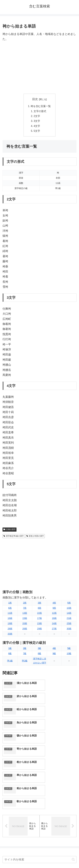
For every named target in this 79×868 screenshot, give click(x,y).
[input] (39, 795)
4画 (54, 604)
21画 (69, 619)
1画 (10, 604)
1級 (10, 649)
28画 (10, 630)
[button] (73, 795)
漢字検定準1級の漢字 (14, 537)
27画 (54, 630)
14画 (69, 614)
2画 (25, 604)
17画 (39, 619)
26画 (25, 630)
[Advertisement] (39, 68)
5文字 (37, 132)
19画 (10, 624)
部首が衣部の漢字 (35, 537)
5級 (69, 649)
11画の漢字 (10, 530)
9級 (54, 654)
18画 (54, 619)
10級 (69, 654)
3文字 (37, 122)
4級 (54, 649)
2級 (25, 649)
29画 (39, 630)
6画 (10, 609)
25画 (69, 624)
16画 (10, 619)
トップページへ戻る (20, 858)
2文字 (37, 116)
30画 (69, 630)
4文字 (37, 127)
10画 (69, 609)
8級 (39, 654)
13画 (25, 614)
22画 (39, 614)
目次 (35, 99)
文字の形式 (40, 111)
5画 (69, 604)
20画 (25, 624)
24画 (54, 624)
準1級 (10, 662)
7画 (25, 609)
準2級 (25, 662)
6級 (10, 654)
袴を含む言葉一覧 (41, 106)
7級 (25, 654)
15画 (25, 619)
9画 (54, 609)
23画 (39, 624)
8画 (39, 609)
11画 (10, 614)
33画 (10, 635)
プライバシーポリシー (59, 858)
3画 (39, 604)
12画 (54, 614)
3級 (39, 649)
